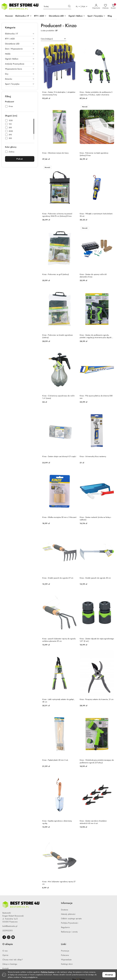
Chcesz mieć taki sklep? (13, 960)
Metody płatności (68, 914)
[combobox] (54, 39)
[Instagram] (9, 937)
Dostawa (65, 910)
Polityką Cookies (48, 972)
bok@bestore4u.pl (10, 926)
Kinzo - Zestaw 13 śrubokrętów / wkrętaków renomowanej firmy (59, 93)
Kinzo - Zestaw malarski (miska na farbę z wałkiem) (95, 518)
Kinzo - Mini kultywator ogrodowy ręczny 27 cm (59, 883)
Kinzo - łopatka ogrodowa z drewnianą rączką (57, 822)
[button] (23, 16)
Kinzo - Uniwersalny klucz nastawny (93, 456)
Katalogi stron (67, 964)
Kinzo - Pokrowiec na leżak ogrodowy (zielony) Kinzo (94, 154)
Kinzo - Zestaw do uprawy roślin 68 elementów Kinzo (93, 276)
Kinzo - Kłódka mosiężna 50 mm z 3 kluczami (59, 517)
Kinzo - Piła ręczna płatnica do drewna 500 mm (96, 397)
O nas (5, 951)
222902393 (8, 931)
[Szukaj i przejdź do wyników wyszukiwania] (69, 6)
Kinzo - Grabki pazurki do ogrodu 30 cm (95, 578)
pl (78, 6)
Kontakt (6, 968)
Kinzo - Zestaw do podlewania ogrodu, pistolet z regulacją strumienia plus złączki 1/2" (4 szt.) (96, 336)
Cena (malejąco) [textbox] (47, 39)
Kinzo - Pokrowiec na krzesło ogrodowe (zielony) (57, 336)
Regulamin (65, 927)
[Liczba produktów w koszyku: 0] (113, 6)
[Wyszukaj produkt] (57, 7)
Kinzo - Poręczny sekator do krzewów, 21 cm (97, 699)
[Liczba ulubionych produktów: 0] (105, 6)
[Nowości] (9, 16)
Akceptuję (109, 975)
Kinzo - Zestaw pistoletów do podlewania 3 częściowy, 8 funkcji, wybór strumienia (96, 93)
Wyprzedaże (66, 960)
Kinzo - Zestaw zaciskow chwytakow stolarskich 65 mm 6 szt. (93, 822)
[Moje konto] (96, 6)
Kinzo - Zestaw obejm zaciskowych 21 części (59, 456)
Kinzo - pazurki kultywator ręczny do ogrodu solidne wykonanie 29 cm (59, 640)
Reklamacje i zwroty (69, 932)
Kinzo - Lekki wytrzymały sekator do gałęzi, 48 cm (58, 701)
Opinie (5, 955)
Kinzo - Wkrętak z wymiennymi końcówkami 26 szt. (96, 215)
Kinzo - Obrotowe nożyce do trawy (55, 153)
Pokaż (20, 159)
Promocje (65, 951)
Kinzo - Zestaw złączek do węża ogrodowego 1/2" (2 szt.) (97, 640)
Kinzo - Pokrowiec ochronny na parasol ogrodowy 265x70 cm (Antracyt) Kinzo (57, 215)
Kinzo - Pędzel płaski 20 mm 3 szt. (55, 760)
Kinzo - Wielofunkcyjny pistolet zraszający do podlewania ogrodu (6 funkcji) (97, 761)
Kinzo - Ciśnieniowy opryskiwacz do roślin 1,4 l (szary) (58, 397)
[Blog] (110, 16)
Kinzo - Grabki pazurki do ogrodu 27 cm (58, 578)
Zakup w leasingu (10, 964)
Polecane (65, 955)
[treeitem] (20, 34)
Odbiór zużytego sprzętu (71, 919)
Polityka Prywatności (70, 923)
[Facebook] (4, 937)
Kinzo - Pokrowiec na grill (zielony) (56, 274)
